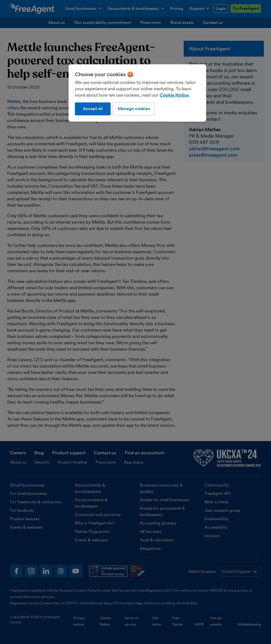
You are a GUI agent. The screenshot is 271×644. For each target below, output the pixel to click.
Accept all (93, 109)
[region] (137, 93)
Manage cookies (134, 109)
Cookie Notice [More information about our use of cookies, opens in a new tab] (174, 95)
